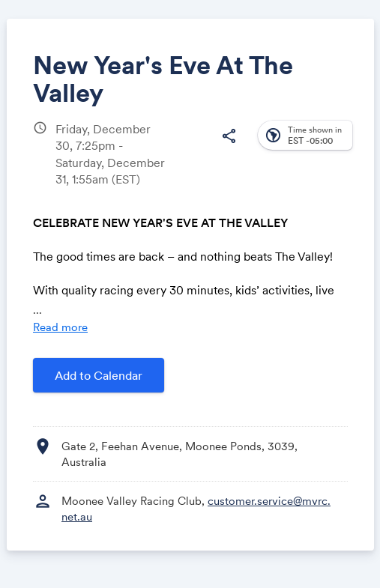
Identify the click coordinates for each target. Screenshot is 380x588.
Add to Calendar (99, 375)
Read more (60, 327)
